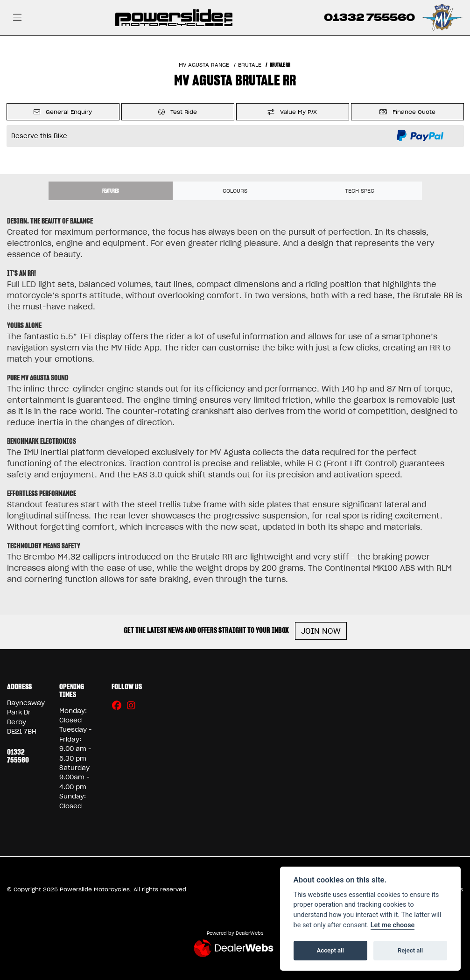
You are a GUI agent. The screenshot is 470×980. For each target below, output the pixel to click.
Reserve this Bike (39, 136)
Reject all (410, 950)
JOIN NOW (321, 631)
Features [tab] (111, 191)
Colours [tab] (235, 191)
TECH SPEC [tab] (360, 191)
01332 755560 (369, 17)
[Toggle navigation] (17, 18)
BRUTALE (250, 65)
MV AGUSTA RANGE (204, 65)
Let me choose (393, 925)
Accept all (330, 950)
